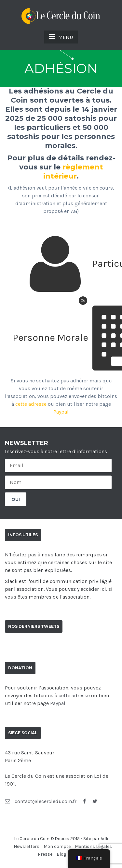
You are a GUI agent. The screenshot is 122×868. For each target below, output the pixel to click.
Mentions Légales (93, 846)
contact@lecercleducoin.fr (41, 801)
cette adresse (31, 404)
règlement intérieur (73, 172)
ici (103, 589)
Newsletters (27, 846)
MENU (61, 37)
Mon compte (57, 846)
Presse (45, 854)
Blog (61, 854)
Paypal (61, 412)
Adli (104, 839)
